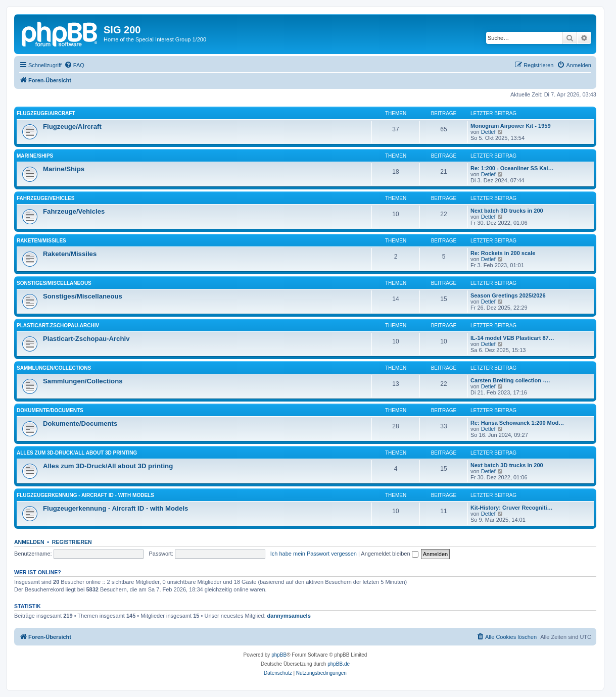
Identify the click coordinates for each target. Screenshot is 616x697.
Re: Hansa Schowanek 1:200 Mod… (517, 423)
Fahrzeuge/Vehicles (45, 198)
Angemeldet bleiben (389, 554)
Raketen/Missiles (41, 241)
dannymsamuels (289, 616)
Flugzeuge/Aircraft (46, 113)
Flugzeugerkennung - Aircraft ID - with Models (85, 495)
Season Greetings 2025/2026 (508, 295)
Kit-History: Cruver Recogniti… (512, 508)
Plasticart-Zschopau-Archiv (58, 326)
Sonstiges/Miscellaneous (54, 283)
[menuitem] (74, 65)
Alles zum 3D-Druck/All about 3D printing (77, 453)
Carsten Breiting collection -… (510, 380)
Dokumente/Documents (50, 410)
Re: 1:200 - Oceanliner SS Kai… (512, 168)
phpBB (279, 655)
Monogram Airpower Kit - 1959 (511, 126)
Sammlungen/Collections (54, 368)
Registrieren (72, 542)
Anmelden (29, 542)
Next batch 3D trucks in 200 (507, 211)
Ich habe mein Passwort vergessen (314, 554)
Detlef (488, 132)
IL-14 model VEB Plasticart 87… (512, 338)
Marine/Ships (35, 156)
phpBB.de (339, 664)
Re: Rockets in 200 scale (503, 253)
